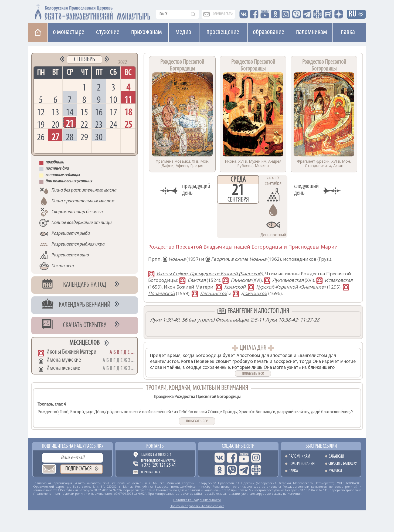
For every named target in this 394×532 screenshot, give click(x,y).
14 (70, 112)
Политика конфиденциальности (197, 500)
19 (41, 124)
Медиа (183, 32)
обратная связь (223, 14)
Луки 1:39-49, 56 (169, 320)
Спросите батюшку (343, 464)
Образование (269, 32)
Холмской (235, 287)
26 (41, 137)
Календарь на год (85, 285)
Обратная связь (151, 472)
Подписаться (79, 469)
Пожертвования (302, 464)
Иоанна (177, 259)
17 (113, 112)
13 (55, 112)
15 (84, 112)
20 (55, 124)
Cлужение (108, 32)
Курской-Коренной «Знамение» (291, 287)
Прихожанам (147, 32)
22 (84, 124)
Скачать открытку (85, 325)
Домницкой (254, 293)
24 (113, 124)
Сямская (197, 280)
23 (99, 124)
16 (99, 112)
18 (128, 112)
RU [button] (353, 14)
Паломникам (312, 32)
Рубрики (335, 471)
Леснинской (214, 293)
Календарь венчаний (85, 305)
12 (41, 112)
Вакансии (336, 456)
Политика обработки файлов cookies (197, 506)
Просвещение (223, 32)
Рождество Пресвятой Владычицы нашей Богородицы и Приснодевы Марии (243, 247)
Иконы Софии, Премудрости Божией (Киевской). (210, 274)
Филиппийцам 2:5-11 (240, 320)
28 (70, 137)
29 (84, 137)
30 (99, 137)
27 (55, 137)
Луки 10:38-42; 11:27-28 (292, 320)
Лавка (348, 32)
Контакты (155, 446)
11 (128, 99)
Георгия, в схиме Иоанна (239, 259)
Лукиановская (288, 280)
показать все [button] (253, 373)
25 (128, 124)
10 (113, 99)
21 (70, 123)
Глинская (241, 280)
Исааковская (339, 280)
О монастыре (69, 32)
